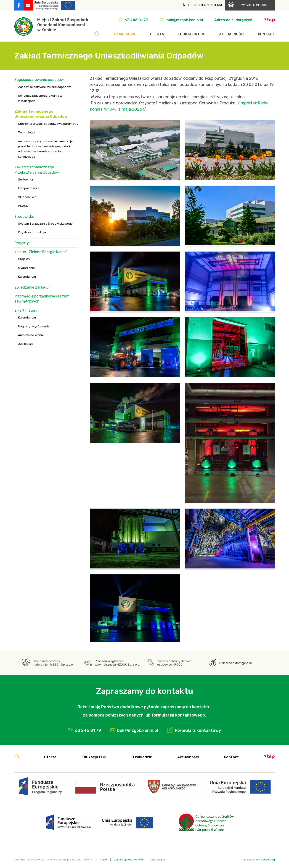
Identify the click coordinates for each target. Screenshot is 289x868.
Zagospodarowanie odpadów (39, 80)
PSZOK (23, 206)
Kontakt (266, 34)
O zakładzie (124, 34)
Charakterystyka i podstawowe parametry (48, 124)
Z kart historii (26, 310)
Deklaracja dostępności (236, 663)
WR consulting (265, 860)
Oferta (157, 34)
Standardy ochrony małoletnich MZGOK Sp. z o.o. (53, 663)
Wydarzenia (26, 268)
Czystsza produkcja (32, 232)
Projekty (22, 243)
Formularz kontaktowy (198, 730)
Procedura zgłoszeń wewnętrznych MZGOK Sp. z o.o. (117, 663)
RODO (103, 860)
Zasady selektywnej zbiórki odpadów (44, 87)
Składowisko (27, 197)
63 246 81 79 (136, 20)
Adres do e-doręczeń (233, 20)
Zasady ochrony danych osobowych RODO (174, 663)
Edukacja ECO (192, 34)
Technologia (27, 132)
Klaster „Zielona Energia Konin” (41, 252)
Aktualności (232, 34)
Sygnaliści (158, 860)
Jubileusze (26, 344)
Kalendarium (27, 277)
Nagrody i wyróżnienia (34, 326)
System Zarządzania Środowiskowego (45, 224)
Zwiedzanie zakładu (32, 287)
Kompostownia (29, 188)
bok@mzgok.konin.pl (185, 20)
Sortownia (25, 179)
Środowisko (24, 216)
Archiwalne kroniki (31, 335)
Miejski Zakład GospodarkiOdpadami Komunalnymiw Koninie (63, 25)
